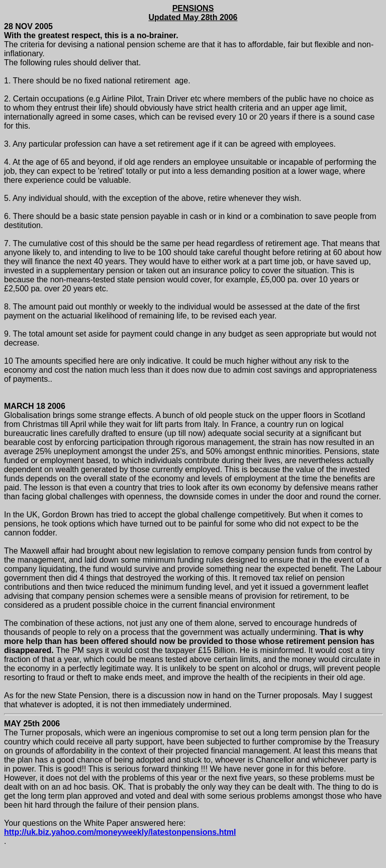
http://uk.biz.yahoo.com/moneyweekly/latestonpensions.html (120, 832)
